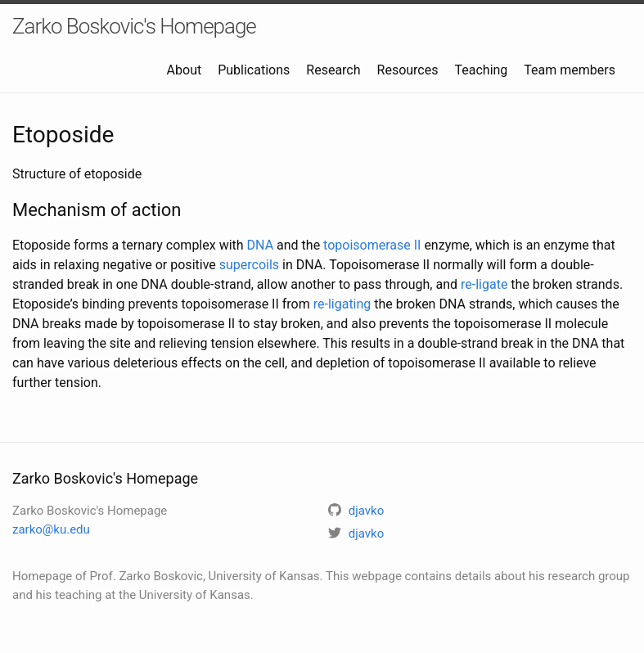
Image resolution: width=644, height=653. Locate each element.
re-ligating (342, 304)
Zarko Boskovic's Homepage (134, 26)
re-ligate (484, 284)
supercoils (249, 265)
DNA (261, 245)
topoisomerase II (372, 245)
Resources (408, 70)
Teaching (481, 70)
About (185, 70)
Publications (254, 70)
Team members (570, 70)
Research (333, 70)
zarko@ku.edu (51, 529)
